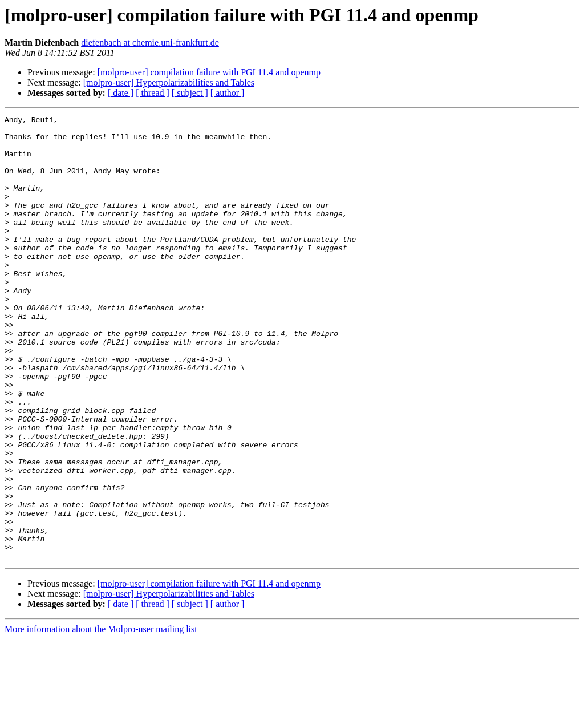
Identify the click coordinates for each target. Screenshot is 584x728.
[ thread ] (153, 93)
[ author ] (228, 93)
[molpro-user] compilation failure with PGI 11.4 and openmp (209, 72)
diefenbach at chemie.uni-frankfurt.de (150, 43)
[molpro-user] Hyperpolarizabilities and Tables (169, 82)
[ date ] (121, 93)
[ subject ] (190, 93)
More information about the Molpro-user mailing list (101, 718)
